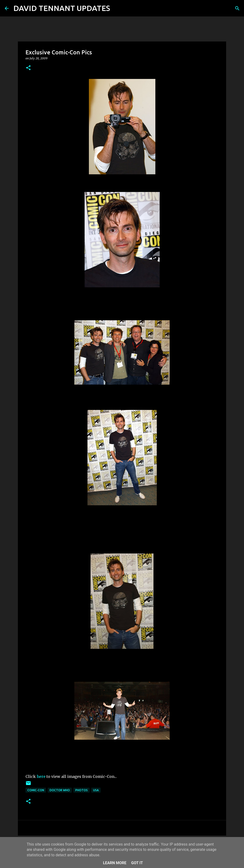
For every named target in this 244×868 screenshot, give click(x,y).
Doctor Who (60, 790)
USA (96, 790)
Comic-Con (36, 790)
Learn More (115, 863)
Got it (137, 863)
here (41, 776)
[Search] (117, 8)
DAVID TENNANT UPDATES (62, 8)
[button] (28, 68)
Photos (81, 790)
